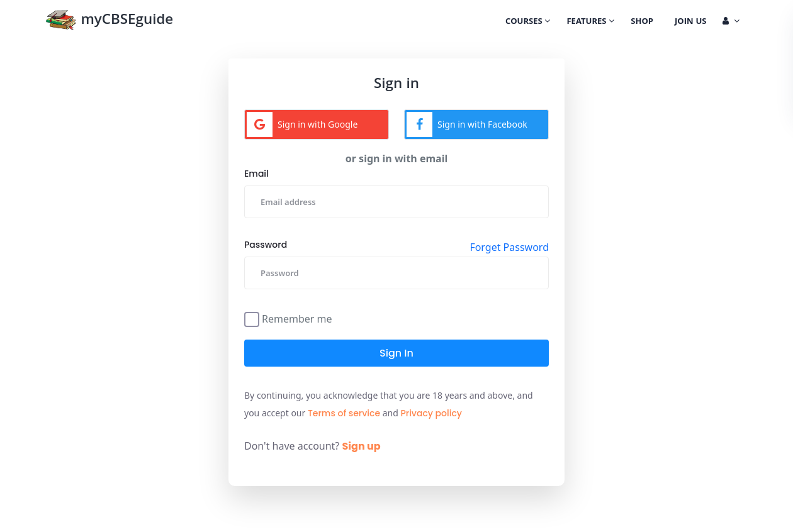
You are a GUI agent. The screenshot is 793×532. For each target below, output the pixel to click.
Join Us (690, 22)
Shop (642, 22)
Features (590, 22)
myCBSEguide (109, 21)
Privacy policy (431, 413)
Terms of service (344, 413)
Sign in (396, 353)
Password (266, 245)
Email (256, 174)
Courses (528, 22)
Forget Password (509, 247)
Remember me (297, 318)
